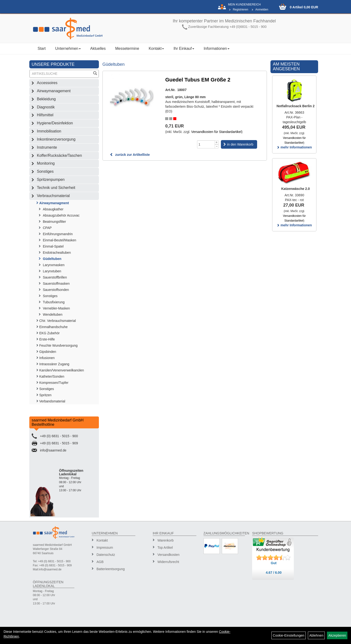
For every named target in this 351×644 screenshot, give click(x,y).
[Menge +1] (217, 142)
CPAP (47, 228)
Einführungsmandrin (58, 234)
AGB (100, 562)
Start (42, 48)
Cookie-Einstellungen (289, 635)
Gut (274, 563)
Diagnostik (46, 107)
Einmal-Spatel (53, 246)
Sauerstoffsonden (56, 290)
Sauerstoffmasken (56, 284)
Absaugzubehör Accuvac (61, 215)
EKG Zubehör (50, 333)
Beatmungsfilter (54, 222)
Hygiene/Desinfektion (55, 123)
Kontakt (156, 48)
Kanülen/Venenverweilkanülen (62, 370)
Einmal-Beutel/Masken (60, 240)
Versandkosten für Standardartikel (216, 132)
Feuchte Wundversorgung (58, 345)
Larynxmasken (54, 265)
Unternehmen (68, 48)
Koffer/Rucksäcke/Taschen (59, 155)
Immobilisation (49, 131)
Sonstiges (45, 171)
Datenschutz (106, 555)
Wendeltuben (53, 314)
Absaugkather (53, 209)
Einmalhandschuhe (53, 327)
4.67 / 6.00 (274, 573)
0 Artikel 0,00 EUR (304, 7)
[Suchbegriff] (61, 74)
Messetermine (127, 48)
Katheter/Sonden (52, 376)
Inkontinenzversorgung (56, 139)
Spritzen (45, 395)
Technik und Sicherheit (56, 188)
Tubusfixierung (54, 302)
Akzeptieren (337, 635)
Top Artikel (165, 548)
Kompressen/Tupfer (54, 383)
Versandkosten (169, 555)
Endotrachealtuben (57, 253)
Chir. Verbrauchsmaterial (58, 321)
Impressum (105, 548)
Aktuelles (98, 48)
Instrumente (47, 147)
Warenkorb (166, 540)
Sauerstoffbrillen (55, 277)
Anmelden (262, 10)
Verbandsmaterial (52, 401)
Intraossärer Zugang (54, 364)
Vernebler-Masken (56, 308)
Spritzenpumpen (51, 180)
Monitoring (46, 163)
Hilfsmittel (45, 115)
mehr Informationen (294, 147)
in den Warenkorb (240, 144)
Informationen (217, 48)
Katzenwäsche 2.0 (295, 189)
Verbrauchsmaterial (53, 196)
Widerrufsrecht (168, 562)
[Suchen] (95, 74)
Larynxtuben (52, 271)
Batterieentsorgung (111, 569)
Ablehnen (316, 635)
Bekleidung (46, 99)
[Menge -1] (217, 146)
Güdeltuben (52, 259)
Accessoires (47, 83)
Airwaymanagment (54, 203)
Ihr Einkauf (184, 48)
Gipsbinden (48, 352)
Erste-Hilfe (47, 339)
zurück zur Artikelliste (130, 155)
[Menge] (206, 144)
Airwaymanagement (54, 91)
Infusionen (47, 358)
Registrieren (241, 10)
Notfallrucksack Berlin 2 (295, 106)
